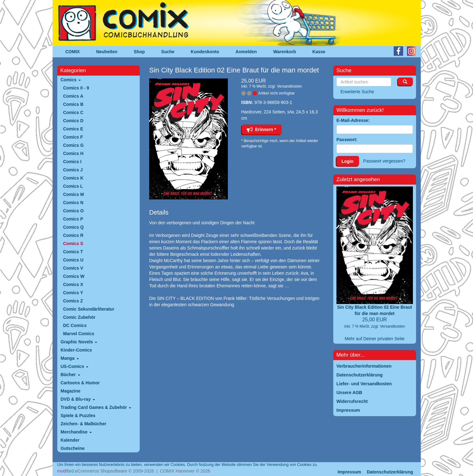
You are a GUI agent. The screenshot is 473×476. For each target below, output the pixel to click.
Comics (71, 80)
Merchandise (76, 432)
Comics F (73, 137)
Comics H (73, 153)
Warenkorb (285, 52)
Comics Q (73, 227)
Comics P (73, 219)
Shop (139, 52)
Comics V (73, 268)
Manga (70, 358)
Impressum (349, 472)
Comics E (73, 129)
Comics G (73, 145)
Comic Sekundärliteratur (89, 309)
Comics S (73, 244)
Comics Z (73, 301)
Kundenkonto (205, 52)
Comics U (73, 260)
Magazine (71, 391)
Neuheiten (107, 52)
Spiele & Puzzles (78, 416)
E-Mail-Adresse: (353, 120)
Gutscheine (73, 448)
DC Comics (75, 325)
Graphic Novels (79, 342)
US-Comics (75, 366)
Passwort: (347, 140)
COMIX (73, 52)
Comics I (72, 162)
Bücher (70, 375)
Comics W (74, 276)
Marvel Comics (79, 334)
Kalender (70, 440)
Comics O (73, 211)
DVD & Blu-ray (78, 399)
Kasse (319, 52)
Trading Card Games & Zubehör (96, 407)
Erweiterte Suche (357, 92)
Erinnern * (262, 129)
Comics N (73, 203)
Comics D (73, 121)
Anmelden (246, 52)
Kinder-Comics (76, 350)
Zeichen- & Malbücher (84, 424)
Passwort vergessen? (384, 161)
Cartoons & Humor (80, 383)
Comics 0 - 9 (76, 88)
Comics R (73, 235)
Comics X (73, 284)
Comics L (73, 186)
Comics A (73, 96)
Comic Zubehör (79, 317)
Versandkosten (289, 86)
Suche (168, 52)
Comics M (74, 194)
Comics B (73, 104)
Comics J (73, 170)
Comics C (73, 112)
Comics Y (73, 293)
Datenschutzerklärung (390, 472)
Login (347, 161)
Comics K (73, 178)
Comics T (73, 252)
